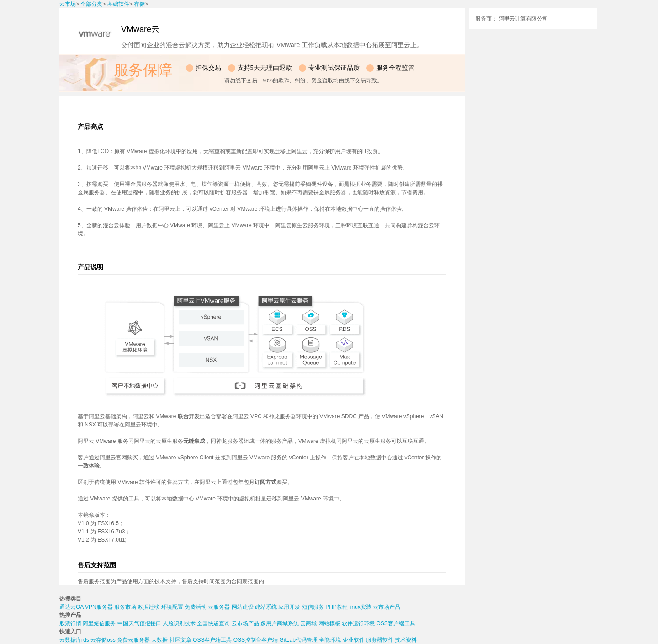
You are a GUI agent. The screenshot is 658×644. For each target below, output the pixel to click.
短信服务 (313, 607)
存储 (139, 4)
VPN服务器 (99, 607)
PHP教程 (337, 607)
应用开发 (289, 607)
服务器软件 (380, 640)
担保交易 (208, 68)
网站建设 (243, 607)
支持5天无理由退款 (265, 68)
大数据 (159, 640)
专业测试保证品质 (334, 68)
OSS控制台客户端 (256, 640)
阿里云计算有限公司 (523, 19)
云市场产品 (387, 607)
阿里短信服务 (99, 623)
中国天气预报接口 (139, 623)
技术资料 (406, 640)
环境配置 (172, 607)
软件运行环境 (358, 623)
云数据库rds (74, 640)
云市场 (68, 4)
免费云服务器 (133, 640)
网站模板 (329, 623)
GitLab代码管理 (298, 640)
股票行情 (70, 623)
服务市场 (125, 607)
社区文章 (180, 640)
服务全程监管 (395, 68)
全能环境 (330, 640)
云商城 (308, 623)
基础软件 (118, 4)
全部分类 (91, 4)
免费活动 (196, 607)
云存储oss (103, 640)
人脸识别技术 (179, 623)
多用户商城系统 (280, 623)
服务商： (486, 19)
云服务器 (219, 607)
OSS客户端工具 (395, 623)
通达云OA (72, 607)
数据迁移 (149, 607)
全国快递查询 (213, 623)
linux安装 (360, 607)
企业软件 (354, 640)
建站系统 (266, 607)
